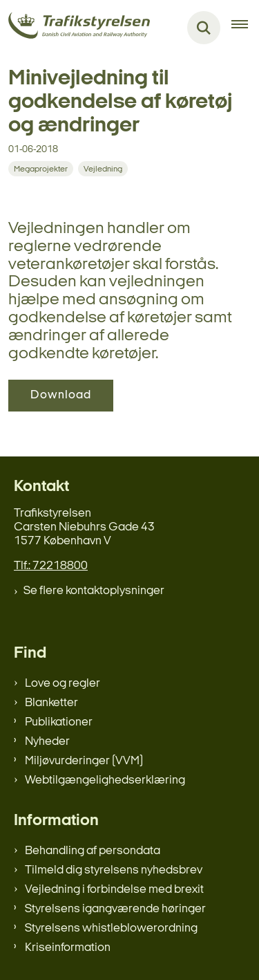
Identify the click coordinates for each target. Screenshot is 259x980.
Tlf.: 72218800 (51, 566)
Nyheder (47, 742)
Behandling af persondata (93, 851)
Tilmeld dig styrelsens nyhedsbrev (114, 870)
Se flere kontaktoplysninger (94, 591)
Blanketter (51, 703)
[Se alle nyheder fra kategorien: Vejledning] (103, 169)
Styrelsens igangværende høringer (115, 909)
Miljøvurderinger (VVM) (84, 761)
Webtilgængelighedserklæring (105, 780)
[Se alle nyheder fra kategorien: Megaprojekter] (41, 169)
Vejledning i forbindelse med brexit (114, 890)
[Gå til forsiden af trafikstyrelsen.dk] (75, 28)
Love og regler (63, 684)
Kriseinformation (68, 948)
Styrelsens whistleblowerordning (111, 928)
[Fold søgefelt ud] (204, 28)
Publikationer (59, 722)
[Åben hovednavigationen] (245, 28)
